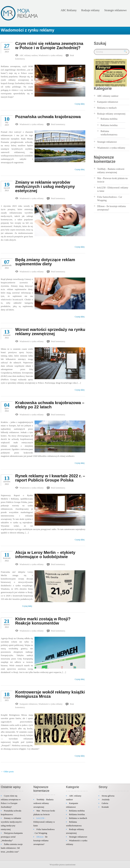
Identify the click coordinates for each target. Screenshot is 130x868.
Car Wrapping (41, 833)
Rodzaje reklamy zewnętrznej (111, 114)
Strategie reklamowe (115, 10)
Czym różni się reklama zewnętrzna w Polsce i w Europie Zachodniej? (49, 46)
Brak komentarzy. (58, 124)
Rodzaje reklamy (90, 10)
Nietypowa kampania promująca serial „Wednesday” (12, 837)
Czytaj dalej (80, 104)
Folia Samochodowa (107, 197)
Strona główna (108, 796)
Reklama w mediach (107, 108)
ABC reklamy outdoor (29, 55)
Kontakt (105, 807)
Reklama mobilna (109, 119)
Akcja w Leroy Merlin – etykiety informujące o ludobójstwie (45, 555)
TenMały (101, 169)
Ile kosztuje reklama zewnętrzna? (41, 840)
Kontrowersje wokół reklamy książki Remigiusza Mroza (50, 694)
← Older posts (7, 772)
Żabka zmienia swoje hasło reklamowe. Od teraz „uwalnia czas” (12, 848)
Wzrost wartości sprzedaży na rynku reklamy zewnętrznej (50, 332)
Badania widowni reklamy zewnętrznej (43, 803)
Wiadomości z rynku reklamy (28, 30)
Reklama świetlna (109, 125)
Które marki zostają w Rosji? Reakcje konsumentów (43, 621)
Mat (99, 178)
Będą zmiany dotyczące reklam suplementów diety (45, 262)
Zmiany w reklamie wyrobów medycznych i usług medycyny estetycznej (45, 186)
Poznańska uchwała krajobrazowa (48, 117)
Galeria (105, 803)
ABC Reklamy (69, 10)
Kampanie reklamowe (29, 704)
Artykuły (106, 799)
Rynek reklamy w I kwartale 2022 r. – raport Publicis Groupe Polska (50, 478)
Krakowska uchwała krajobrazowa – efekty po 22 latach (50, 405)
